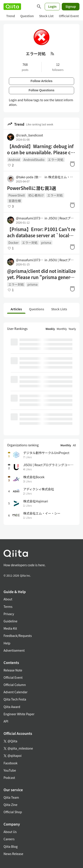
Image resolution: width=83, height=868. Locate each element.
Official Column (15, 685)
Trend (11, 16)
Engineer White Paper (19, 714)
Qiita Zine (11, 805)
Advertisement (14, 650)
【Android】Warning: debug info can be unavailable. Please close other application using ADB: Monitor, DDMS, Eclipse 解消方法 (41, 149)
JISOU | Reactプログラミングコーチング (62, 218)
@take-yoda (30, 177)
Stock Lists (59, 309)
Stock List (46, 16)
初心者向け (36, 195)
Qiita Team (11, 797)
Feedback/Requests (18, 636)
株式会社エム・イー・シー (62, 177)
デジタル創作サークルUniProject (46, 453)
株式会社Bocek (34, 477)
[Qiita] (12, 7)
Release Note (13, 670)
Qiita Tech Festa (15, 699)
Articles (16, 309)
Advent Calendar (15, 692)
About (8, 599)
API (6, 721)
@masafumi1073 (30, 218)
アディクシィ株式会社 (39, 489)
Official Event (69, 16)
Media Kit (10, 628)
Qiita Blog (11, 846)
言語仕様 (15, 201)
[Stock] (72, 164)
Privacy (9, 614)
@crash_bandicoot (29, 135)
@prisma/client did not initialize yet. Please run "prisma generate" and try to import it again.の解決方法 (41, 274)
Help (7, 643)
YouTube (10, 770)
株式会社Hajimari (36, 501)
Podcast (9, 778)
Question (27, 16)
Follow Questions (41, 90)
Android (14, 160)
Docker (14, 243)
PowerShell (17, 195)
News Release (13, 854)
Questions (37, 309)
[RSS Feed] (52, 53)
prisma (46, 243)
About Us (10, 832)
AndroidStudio (34, 160)
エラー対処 (56, 160)
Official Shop (13, 812)
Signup (71, 6)
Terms (8, 607)
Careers (9, 839)
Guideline (11, 621)
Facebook (11, 763)
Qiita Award (12, 707)
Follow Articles (41, 81)
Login (52, 6)
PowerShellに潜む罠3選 (32, 188)
